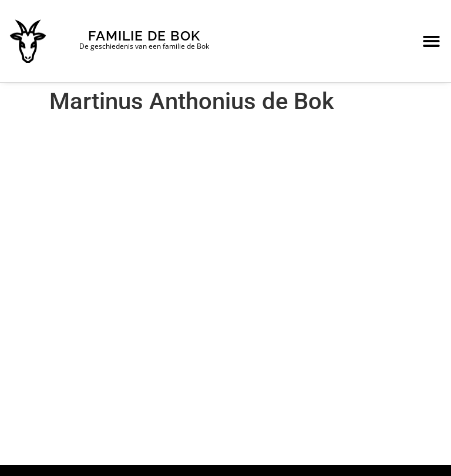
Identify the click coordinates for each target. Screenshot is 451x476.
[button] (431, 41)
